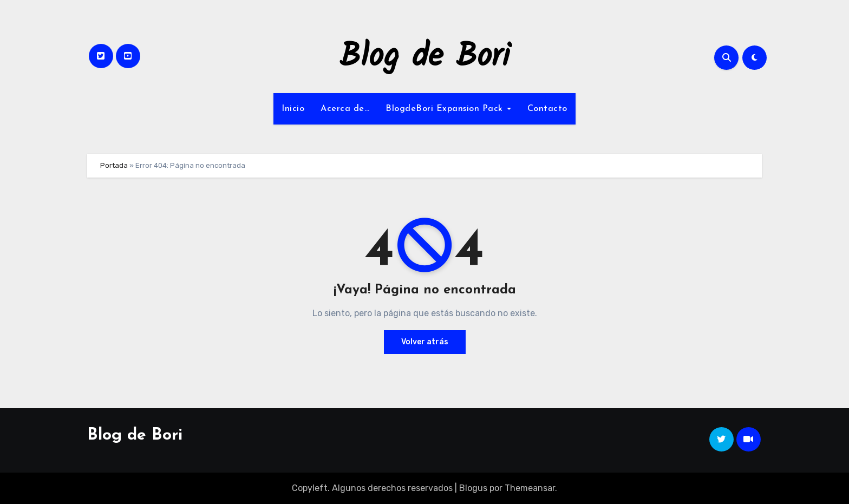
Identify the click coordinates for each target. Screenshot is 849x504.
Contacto (547, 109)
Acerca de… (345, 109)
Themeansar (530, 488)
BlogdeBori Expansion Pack (446, 109)
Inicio (293, 109)
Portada (114, 165)
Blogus (473, 488)
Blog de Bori (425, 57)
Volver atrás (425, 342)
